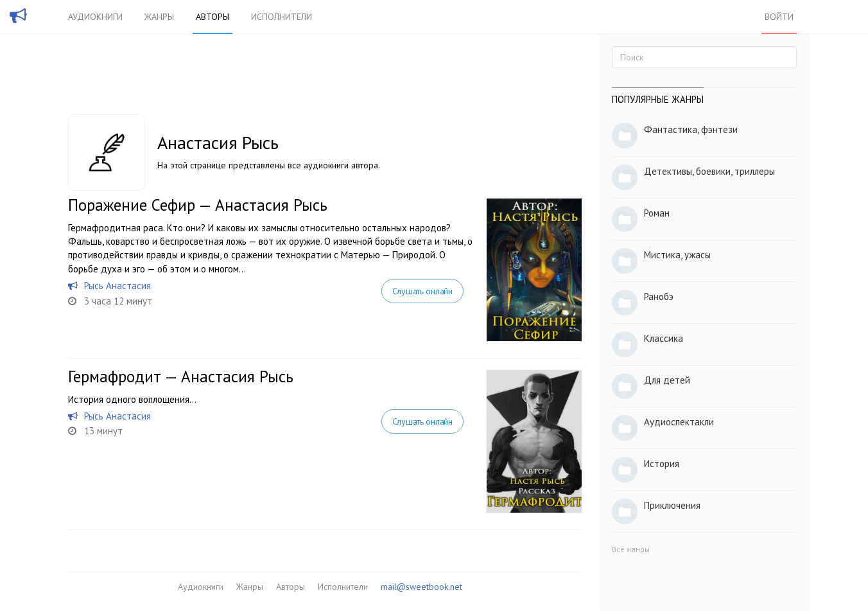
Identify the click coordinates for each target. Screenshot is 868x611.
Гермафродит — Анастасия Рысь (181, 376)
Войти (779, 17)
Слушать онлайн (422, 291)
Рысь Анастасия (117, 286)
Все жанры (631, 549)
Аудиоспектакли (679, 422)
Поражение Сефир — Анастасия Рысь (198, 205)
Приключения (672, 505)
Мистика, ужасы (677, 255)
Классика (664, 338)
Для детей (667, 380)
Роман (657, 213)
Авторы (213, 17)
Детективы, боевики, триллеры (709, 171)
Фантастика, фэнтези (691, 129)
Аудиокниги (95, 17)
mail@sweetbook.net (421, 587)
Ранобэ (659, 297)
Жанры (159, 17)
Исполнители (282, 17)
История (662, 464)
